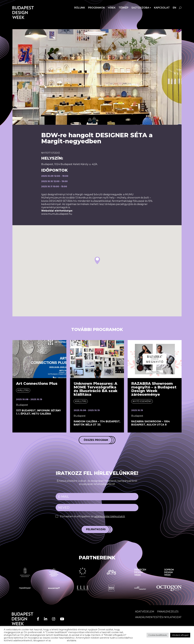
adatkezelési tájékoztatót (110, 516)
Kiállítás (23, 390)
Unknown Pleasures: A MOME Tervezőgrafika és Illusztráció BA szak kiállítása (96, 389)
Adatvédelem (145, 612)
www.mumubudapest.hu (57, 214)
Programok (96, 8)
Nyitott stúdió (51, 153)
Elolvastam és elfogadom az (92, 516)
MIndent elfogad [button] (180, 635)
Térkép (123, 8)
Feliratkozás (96, 529)
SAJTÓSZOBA (140, 8)
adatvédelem (59, 641)
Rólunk (80, 8)
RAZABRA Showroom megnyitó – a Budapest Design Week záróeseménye (154, 389)
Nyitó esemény (142, 401)
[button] (97, 260)
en (175, 8)
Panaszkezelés (168, 612)
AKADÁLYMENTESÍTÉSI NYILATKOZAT (158, 617)
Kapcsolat (162, 8)
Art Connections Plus (37, 383)
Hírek (112, 8)
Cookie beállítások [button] (158, 635)
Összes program (96, 440)
